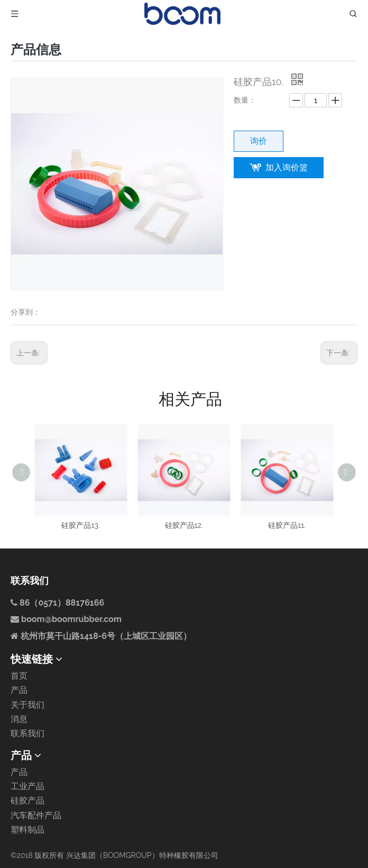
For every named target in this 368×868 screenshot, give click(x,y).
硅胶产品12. (184, 525)
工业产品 (27, 786)
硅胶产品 (27, 801)
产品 (19, 690)
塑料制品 (27, 830)
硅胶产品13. (80, 525)
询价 (259, 141)
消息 (19, 719)
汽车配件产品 (36, 815)
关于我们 (27, 705)
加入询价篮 (287, 167)
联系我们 (27, 733)
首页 (19, 676)
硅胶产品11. (287, 525)
